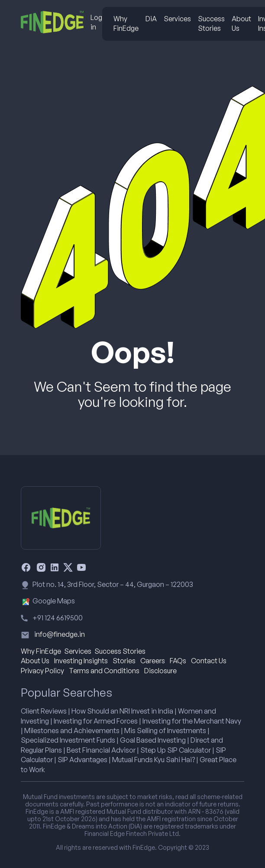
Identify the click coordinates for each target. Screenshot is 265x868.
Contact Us (209, 661)
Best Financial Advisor (101, 750)
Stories (124, 661)
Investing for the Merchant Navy (192, 721)
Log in (96, 22)
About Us (241, 23)
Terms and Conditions (104, 671)
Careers (153, 661)
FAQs (178, 661)
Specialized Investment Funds (68, 740)
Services (177, 19)
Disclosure (160, 671)
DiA (151, 19)
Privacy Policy (42, 671)
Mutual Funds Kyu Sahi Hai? (154, 760)
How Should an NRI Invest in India (122, 711)
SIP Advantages (82, 760)
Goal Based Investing (153, 740)
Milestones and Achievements (72, 730)
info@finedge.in (60, 634)
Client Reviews (44, 711)
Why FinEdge (126, 23)
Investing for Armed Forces (96, 721)
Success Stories (211, 23)
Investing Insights (81, 661)
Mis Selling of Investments (165, 730)
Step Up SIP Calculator (176, 750)
